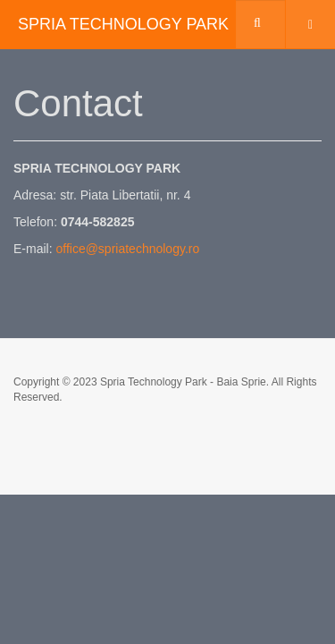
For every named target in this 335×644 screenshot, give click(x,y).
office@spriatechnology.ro (127, 249)
